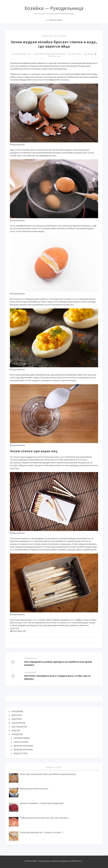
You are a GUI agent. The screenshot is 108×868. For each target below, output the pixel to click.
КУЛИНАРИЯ (62, 36)
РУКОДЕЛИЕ (17, 734)
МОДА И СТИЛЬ (21, 753)
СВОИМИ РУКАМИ (22, 738)
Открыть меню (55, 20)
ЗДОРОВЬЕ (17, 719)
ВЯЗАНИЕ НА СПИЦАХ (23, 746)
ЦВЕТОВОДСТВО (19, 727)
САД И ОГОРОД (18, 723)
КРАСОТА (16, 730)
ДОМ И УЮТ (53, 36)
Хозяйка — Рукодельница (54, 8)
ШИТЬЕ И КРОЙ (21, 742)
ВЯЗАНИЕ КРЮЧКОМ (23, 750)
